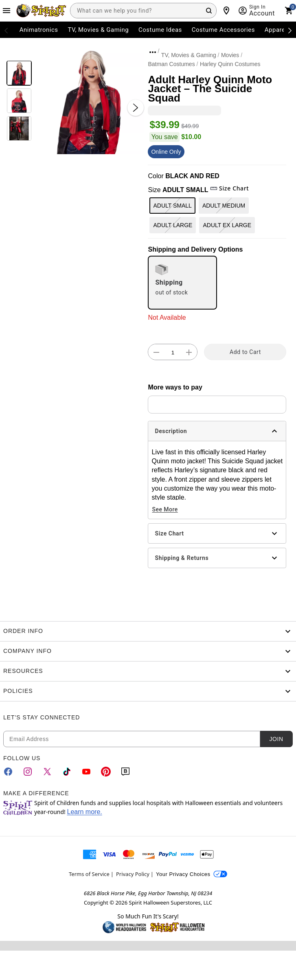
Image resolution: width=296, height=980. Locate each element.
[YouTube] (86, 772)
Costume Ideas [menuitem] (160, 30)
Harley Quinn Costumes (230, 64)
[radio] (182, 283)
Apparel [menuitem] (276, 30)
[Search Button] (209, 11)
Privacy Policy (133, 874)
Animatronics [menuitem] (39, 30)
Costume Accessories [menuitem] (223, 30)
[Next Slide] (136, 108)
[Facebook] (8, 772)
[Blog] (125, 772)
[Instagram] (28, 772)
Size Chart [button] (229, 188)
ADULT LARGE (173, 225)
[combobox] (143, 11)
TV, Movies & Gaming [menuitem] (98, 30)
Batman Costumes (171, 64)
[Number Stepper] (173, 352)
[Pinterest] (106, 772)
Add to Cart (245, 352)
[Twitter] (47, 772)
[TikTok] (67, 772)
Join (276, 739)
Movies (230, 55)
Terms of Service (89, 874)
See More (165, 509)
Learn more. (84, 812)
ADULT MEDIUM (224, 206)
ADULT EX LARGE (227, 225)
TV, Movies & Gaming (189, 55)
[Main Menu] (7, 11)
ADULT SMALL (172, 206)
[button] (90, 100)
